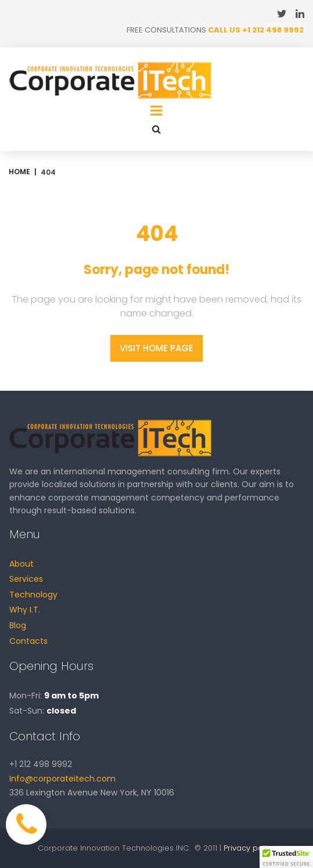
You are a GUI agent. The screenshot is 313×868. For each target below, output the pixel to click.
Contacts (28, 641)
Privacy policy (249, 848)
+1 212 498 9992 (273, 30)
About (21, 564)
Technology (33, 595)
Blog (18, 625)
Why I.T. (25, 610)
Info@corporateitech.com (62, 779)
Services (26, 579)
